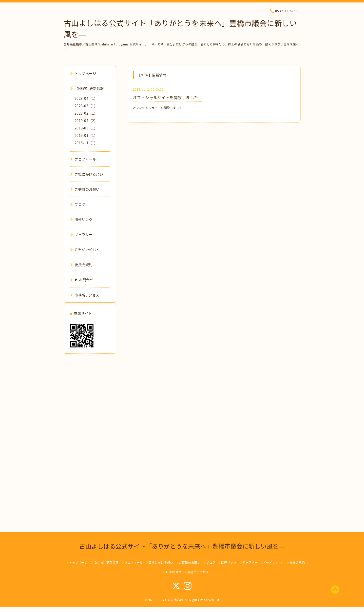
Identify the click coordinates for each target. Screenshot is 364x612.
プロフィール (83, 159)
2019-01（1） (86, 135)
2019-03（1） (86, 128)
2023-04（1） (86, 98)
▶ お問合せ (82, 280)
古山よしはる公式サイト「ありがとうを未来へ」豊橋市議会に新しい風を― (182, 546)
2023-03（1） (86, 106)
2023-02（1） (86, 113)
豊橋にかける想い (87, 174)
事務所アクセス (85, 295)
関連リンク (81, 219)
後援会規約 (81, 265)
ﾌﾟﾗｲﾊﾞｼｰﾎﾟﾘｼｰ (84, 249)
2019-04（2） (86, 121)
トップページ (83, 73)
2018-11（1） (86, 143)
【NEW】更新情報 (87, 88)
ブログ (78, 204)
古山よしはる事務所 (169, 600)
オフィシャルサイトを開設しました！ (168, 97)
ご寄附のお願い (85, 189)
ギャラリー (81, 234)
